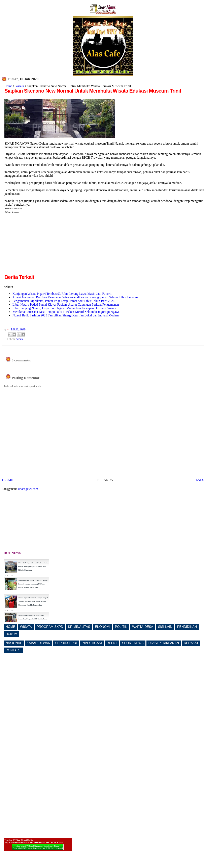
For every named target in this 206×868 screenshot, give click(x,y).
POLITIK (121, 627)
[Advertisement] (38, 245)
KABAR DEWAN (39, 643)
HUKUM (12, 634)
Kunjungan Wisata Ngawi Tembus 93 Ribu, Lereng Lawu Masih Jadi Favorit (62, 294)
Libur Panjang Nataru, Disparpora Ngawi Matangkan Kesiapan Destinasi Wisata (64, 308)
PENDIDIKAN (187, 627)
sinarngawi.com (28, 489)
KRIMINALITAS (79, 627)
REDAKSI (191, 643)
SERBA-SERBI (66, 643)
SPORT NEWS (133, 643)
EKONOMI (103, 627)
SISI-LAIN (165, 627)
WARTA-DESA (143, 627)
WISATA (26, 627)
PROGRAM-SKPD (50, 627)
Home (8, 86)
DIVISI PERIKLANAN (164, 643)
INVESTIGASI (92, 643)
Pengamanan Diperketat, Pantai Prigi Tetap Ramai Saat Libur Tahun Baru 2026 (63, 301)
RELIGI (112, 643)
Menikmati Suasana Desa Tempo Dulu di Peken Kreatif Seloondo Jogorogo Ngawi (66, 312)
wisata (20, 86)
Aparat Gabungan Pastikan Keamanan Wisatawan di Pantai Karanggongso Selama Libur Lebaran (75, 297)
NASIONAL (14, 643)
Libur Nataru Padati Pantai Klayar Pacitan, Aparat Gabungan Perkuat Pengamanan (66, 304)
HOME (10, 627)
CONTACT (13, 650)
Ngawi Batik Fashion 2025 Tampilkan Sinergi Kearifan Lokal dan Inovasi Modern (66, 315)
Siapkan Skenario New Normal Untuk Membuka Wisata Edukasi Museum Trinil (93, 91)
